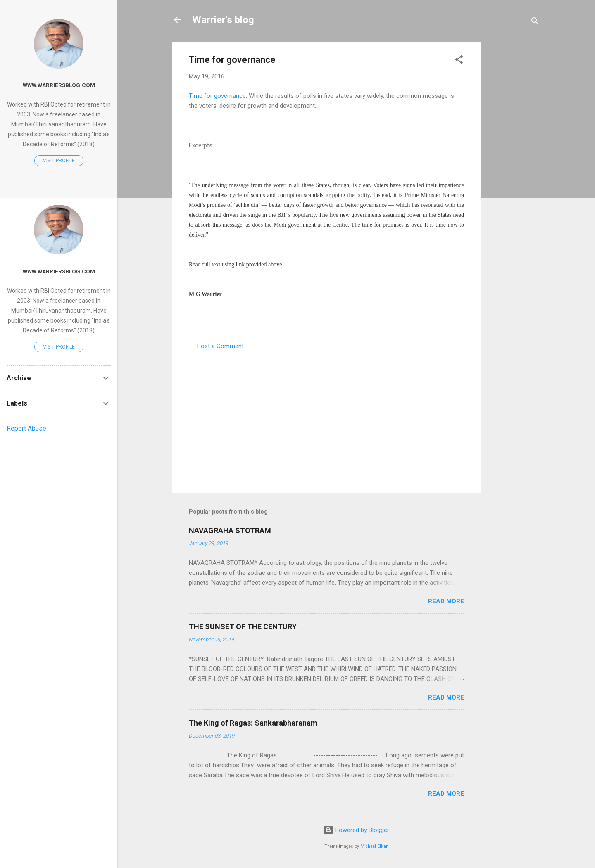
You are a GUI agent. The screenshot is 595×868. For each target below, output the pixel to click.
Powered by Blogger (356, 830)
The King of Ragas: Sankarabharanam (253, 723)
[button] (459, 61)
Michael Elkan (374, 846)
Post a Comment (220, 346)
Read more (446, 601)
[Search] (535, 23)
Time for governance (217, 96)
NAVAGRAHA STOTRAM (230, 530)
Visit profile (59, 161)
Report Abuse (26, 428)
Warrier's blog (223, 20)
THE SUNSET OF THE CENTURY (243, 627)
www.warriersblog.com (59, 85)
